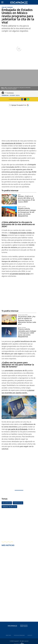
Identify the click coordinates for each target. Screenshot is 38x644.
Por (9, 93)
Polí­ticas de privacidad (19, 635)
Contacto (30, 635)
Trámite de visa (18, 503)
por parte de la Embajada (18, 429)
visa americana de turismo (12, 143)
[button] (2, 2)
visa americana (7, 503)
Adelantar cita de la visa (9, 507)
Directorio (8, 635)
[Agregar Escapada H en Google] (19, 105)
